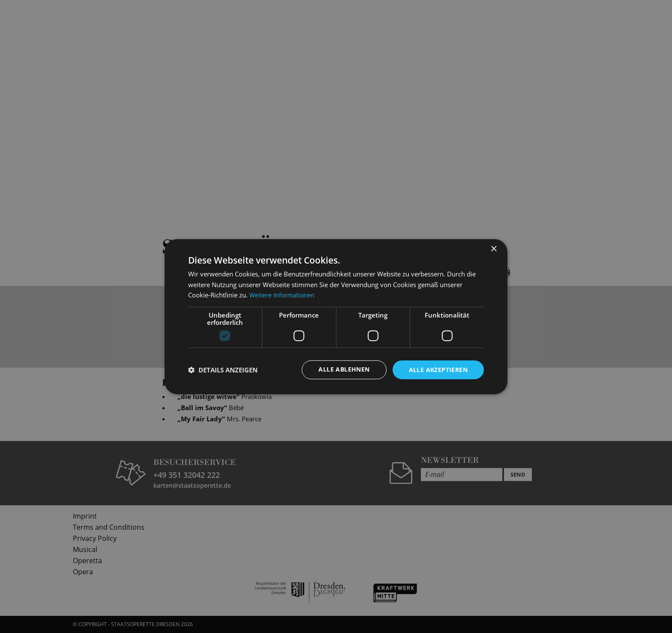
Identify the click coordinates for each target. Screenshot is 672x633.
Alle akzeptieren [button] (438, 369)
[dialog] (336, 316)
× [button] (493, 249)
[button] (223, 370)
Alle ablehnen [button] (344, 369)
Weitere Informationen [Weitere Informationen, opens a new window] (283, 295)
